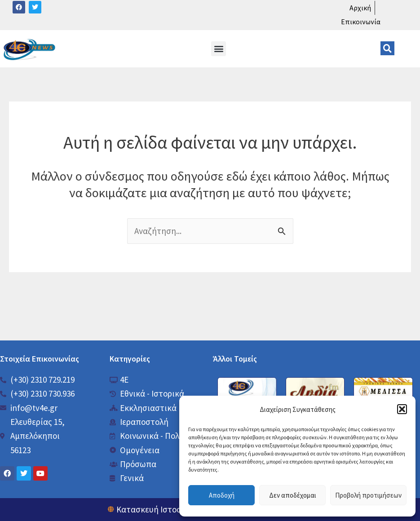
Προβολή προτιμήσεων (368, 495)
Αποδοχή (222, 495)
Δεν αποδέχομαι (293, 495)
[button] (402, 409)
